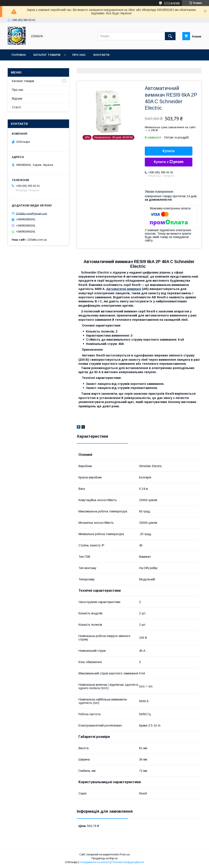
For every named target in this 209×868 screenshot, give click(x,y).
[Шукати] (170, 36)
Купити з (168, 162)
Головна (19, 55)
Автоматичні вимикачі (124, 289)
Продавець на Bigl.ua (104, 858)
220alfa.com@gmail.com (31, 213)
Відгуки (17, 99)
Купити (169, 151)
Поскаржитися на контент (95, 862)
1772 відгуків (172, 3)
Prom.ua (125, 855)
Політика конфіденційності (128, 862)
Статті (16, 107)
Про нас (79, 55)
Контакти (101, 55)
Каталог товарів (47, 55)
